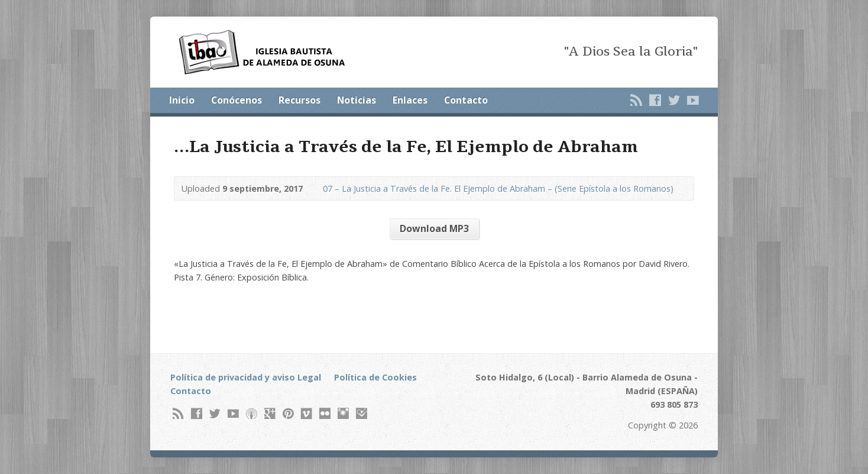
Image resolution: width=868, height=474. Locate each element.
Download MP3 (434, 228)
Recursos (299, 100)
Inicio (182, 100)
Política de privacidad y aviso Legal (246, 377)
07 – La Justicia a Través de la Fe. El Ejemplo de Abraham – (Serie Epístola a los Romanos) (498, 188)
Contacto (466, 100)
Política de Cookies (375, 377)
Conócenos (237, 100)
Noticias (357, 100)
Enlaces (410, 100)
